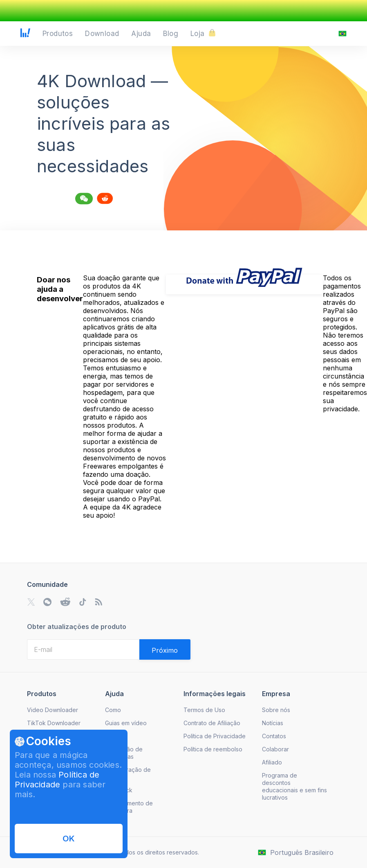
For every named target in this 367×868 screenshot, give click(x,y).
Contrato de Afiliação (212, 723)
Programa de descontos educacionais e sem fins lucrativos (294, 786)
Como (113, 710)
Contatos (274, 736)
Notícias (273, 723)
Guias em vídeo (126, 723)
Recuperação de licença (128, 773)
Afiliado (272, 762)
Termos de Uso (204, 710)
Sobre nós (276, 710)
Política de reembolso (213, 749)
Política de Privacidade (57, 780)
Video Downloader (53, 710)
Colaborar (275, 749)
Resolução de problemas (124, 753)
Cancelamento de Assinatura (129, 807)
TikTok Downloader (54, 723)
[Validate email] (165, 649)
